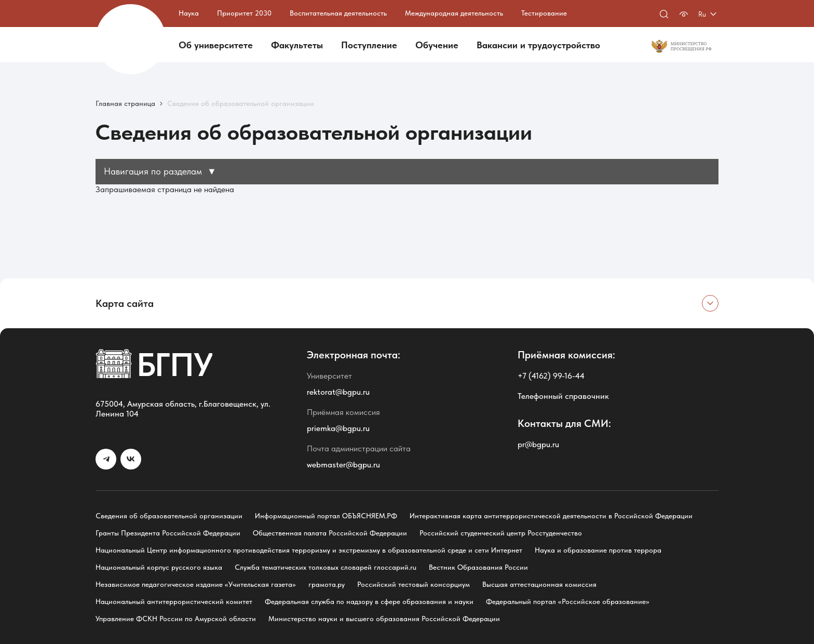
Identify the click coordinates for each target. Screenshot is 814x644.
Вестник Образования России (478, 567)
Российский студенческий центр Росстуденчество (501, 533)
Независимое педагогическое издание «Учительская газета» (196, 584)
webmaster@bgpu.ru (343, 465)
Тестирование (544, 13)
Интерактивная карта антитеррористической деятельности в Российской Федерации (551, 516)
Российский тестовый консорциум (413, 584)
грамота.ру (327, 584)
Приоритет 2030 (244, 13)
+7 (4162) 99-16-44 (551, 376)
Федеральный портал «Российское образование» (568, 601)
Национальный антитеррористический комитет (174, 601)
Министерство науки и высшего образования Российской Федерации (384, 619)
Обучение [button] (437, 45)
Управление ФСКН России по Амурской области (176, 619)
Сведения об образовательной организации (169, 516)
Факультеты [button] (297, 45)
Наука (189, 13)
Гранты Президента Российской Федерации (168, 533)
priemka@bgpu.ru (338, 428)
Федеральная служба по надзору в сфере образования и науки (369, 601)
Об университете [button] (216, 45)
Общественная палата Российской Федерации (330, 533)
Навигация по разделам (160, 171)
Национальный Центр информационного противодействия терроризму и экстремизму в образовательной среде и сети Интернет (309, 550)
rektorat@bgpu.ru (338, 392)
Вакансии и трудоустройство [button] (538, 45)
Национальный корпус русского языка (159, 567)
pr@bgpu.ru (538, 444)
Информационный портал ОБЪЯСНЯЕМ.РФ (326, 516)
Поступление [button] (369, 45)
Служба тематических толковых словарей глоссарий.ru (325, 567)
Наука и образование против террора (598, 550)
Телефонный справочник (563, 396)
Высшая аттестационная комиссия (539, 584)
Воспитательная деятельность (338, 13)
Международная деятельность (454, 13)
